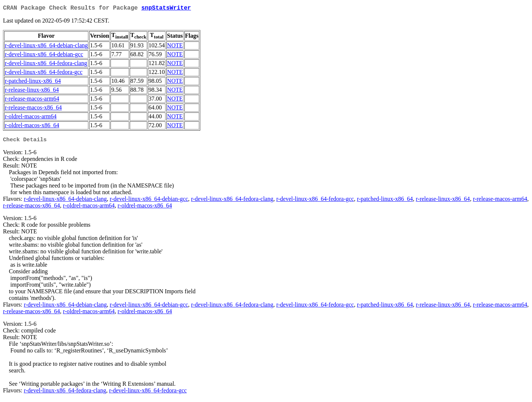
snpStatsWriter (166, 9)
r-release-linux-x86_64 (32, 91)
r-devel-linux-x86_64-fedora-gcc (44, 73)
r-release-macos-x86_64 (33, 109)
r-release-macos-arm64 (32, 100)
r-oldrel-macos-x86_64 (32, 127)
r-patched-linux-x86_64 (33, 82)
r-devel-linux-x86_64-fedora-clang (46, 65)
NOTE (175, 47)
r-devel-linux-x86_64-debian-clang (46, 47)
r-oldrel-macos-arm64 (31, 118)
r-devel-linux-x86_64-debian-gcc (44, 56)
